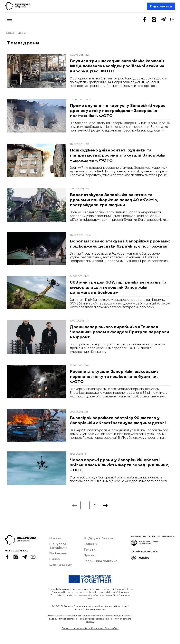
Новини (55, 538)
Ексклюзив (58, 553)
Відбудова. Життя (98, 538)
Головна (10, 33)
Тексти (89, 549)
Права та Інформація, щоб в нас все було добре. (90, 628)
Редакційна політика (100, 561)
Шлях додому (60, 564)
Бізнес (54, 559)
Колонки (90, 544)
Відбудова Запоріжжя (58, 546)
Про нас (90, 555)
